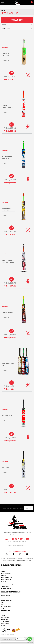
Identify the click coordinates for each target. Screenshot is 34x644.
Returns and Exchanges (8, 584)
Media (3, 571)
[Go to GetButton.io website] (30, 642)
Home (3, 10)
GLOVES (3, 626)
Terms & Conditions (7, 588)
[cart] (31, 3)
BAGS (3, 602)
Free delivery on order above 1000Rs (17, 7)
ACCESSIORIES (5, 622)
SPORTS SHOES (6, 29)
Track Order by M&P (7, 580)
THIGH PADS (4, 619)
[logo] (17, 3)
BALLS (3, 604)
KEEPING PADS (5, 624)
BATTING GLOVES (6, 607)
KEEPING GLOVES (6, 617)
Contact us (4, 582)
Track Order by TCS (7, 578)
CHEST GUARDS (5, 611)
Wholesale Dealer (6, 573)
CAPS (3, 609)
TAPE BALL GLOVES (6, 600)
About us (4, 575)
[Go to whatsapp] (30, 639)
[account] (26, 3)
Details (6, 61)
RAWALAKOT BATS (6, 598)
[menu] (3, 3)
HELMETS (4, 615)
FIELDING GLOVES (6, 613)
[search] (7, 3)
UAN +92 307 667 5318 (17, 548)
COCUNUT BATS (6, 596)
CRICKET (4, 25)
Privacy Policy (5, 586)
